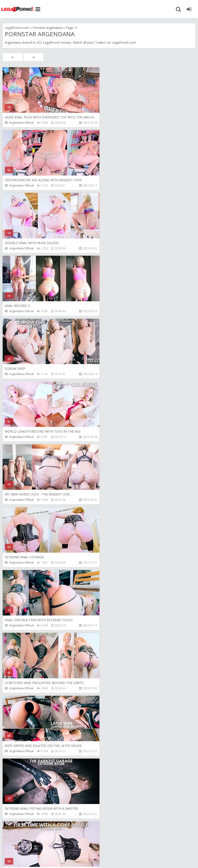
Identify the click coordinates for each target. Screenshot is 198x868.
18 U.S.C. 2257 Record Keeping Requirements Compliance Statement (147, 860)
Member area (34, 846)
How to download (67, 846)
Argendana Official (21, 123)
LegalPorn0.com (36, 860)
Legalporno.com (18, 9)
